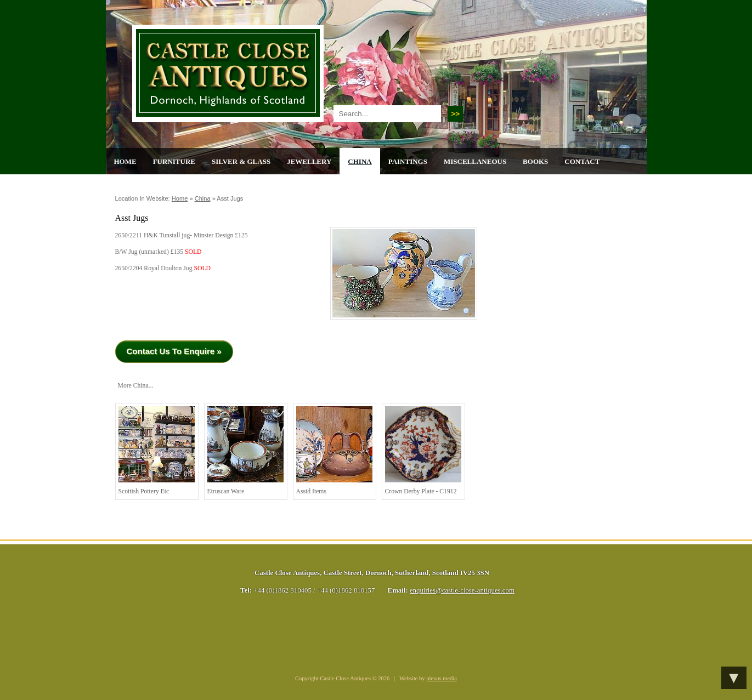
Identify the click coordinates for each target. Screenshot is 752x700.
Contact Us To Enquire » (174, 351)
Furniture (174, 161)
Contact (582, 161)
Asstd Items (334, 451)
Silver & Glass (241, 161)
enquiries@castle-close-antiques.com (462, 590)
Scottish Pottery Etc (157, 451)
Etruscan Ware (245, 451)
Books (535, 161)
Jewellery (309, 161)
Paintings (408, 161)
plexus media (442, 678)
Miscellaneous (475, 161)
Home (125, 161)
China (360, 161)
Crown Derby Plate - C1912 (423, 451)
